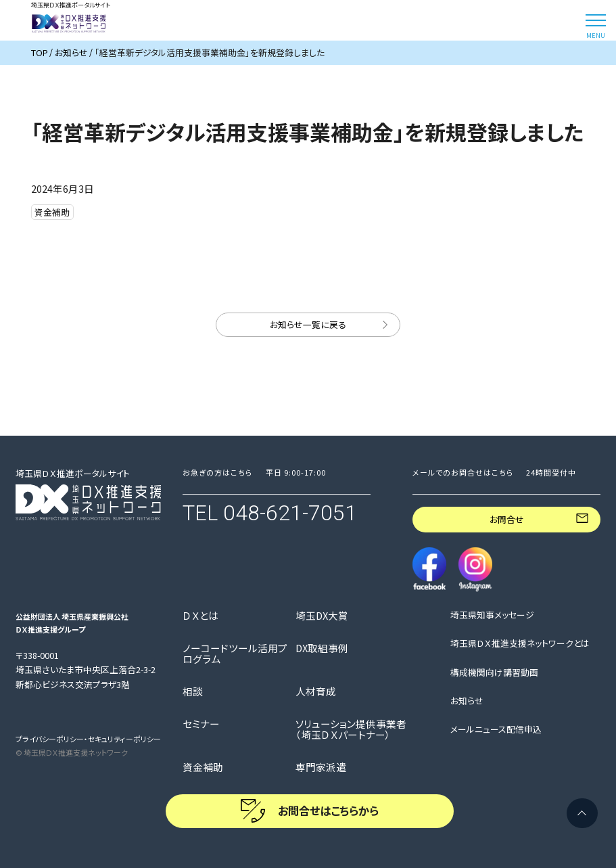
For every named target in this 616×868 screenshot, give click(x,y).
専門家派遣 (321, 767)
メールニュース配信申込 (496, 729)
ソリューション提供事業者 (351, 729)
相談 (193, 691)
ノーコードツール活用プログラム (235, 654)
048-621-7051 (290, 513)
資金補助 (203, 767)
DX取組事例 (322, 648)
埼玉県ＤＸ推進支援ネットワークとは (520, 643)
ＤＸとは (200, 616)
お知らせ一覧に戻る (308, 324)
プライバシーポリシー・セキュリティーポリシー (88, 739)
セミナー (201, 724)
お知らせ (467, 701)
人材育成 (316, 691)
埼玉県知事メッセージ (492, 615)
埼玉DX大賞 (322, 616)
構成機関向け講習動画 (494, 672)
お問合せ (507, 519)
